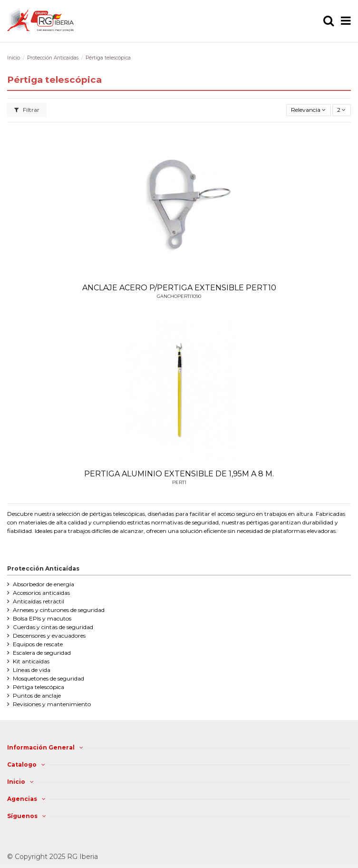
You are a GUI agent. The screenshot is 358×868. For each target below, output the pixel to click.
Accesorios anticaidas (41, 593)
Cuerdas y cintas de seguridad (53, 627)
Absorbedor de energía (44, 584)
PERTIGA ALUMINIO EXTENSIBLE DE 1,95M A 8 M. (179, 474)
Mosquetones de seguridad (48, 678)
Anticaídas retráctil (39, 601)
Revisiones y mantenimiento (52, 704)
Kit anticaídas (31, 661)
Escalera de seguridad (42, 653)
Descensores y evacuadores (49, 636)
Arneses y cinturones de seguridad (59, 610)
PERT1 (179, 482)
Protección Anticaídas (43, 568)
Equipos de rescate (38, 644)
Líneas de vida (32, 670)
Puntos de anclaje (37, 695)
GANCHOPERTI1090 (179, 296)
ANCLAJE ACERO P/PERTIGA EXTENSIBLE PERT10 (179, 288)
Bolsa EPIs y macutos (42, 618)
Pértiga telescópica (39, 687)
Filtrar (27, 110)
